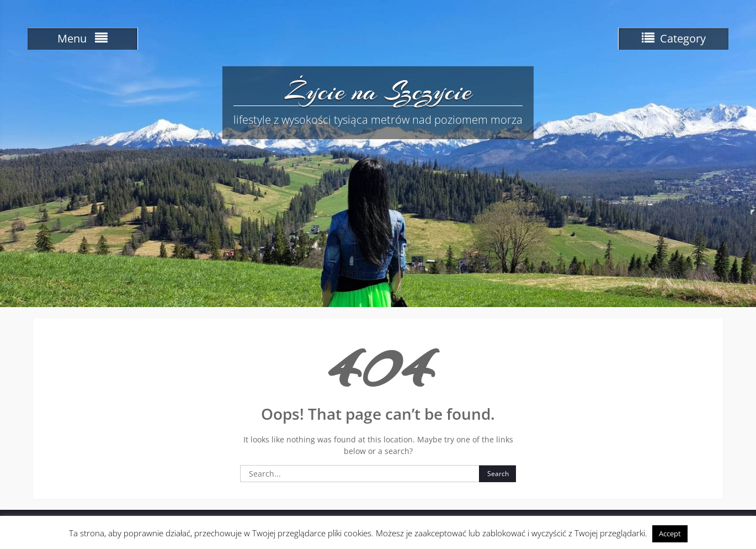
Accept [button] (670, 534)
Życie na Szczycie (378, 91)
